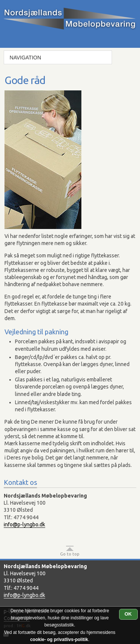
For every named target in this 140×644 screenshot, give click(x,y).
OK (128, 614)
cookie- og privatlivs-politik (59, 640)
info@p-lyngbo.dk (24, 524)
